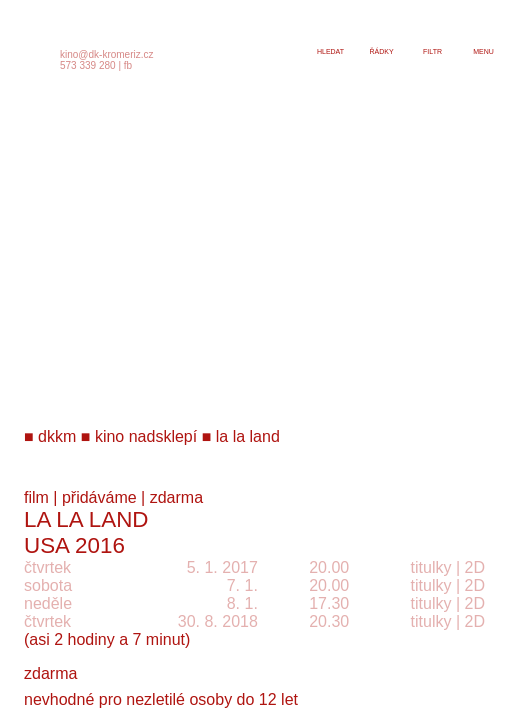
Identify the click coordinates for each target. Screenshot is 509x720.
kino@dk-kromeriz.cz (107, 54)
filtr (432, 51)
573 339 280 (88, 65)
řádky (381, 51)
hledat (330, 51)
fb (128, 65)
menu (483, 51)
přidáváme (99, 497)
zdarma (176, 497)
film (36, 497)
